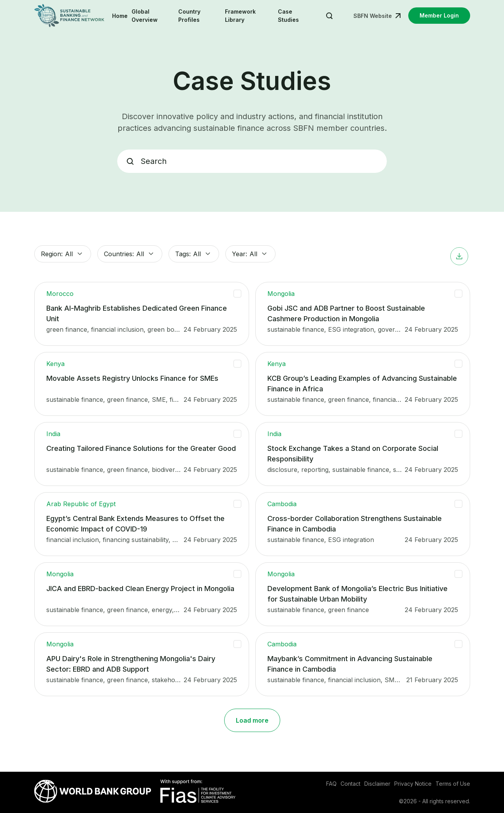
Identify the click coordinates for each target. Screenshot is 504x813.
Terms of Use (453, 784)
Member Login (439, 15)
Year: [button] (250, 254)
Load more (252, 720)
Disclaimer (377, 784)
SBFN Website (373, 16)
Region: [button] (63, 254)
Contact (350, 784)
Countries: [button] (130, 254)
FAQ (331, 784)
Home (120, 16)
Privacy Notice (413, 784)
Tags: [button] (194, 254)
